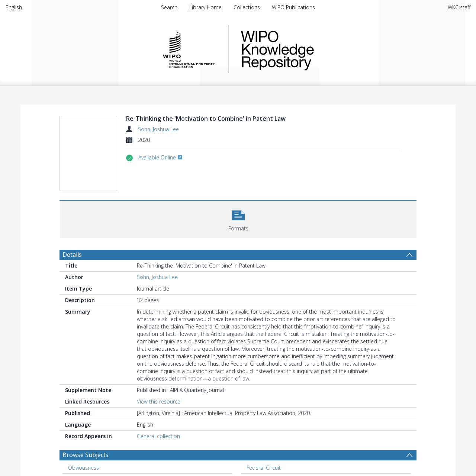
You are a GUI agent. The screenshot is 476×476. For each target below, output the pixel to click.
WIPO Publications (293, 7)
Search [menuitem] (169, 7)
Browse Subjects (86, 455)
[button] (238, 218)
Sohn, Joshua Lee (158, 129)
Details (72, 255)
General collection (158, 436)
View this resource (159, 401)
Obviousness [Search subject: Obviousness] (83, 468)
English (14, 7)
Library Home (205, 7)
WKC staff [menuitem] (459, 7)
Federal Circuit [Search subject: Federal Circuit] (264, 468)
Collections (247, 7)
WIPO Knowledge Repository (308, 49)
